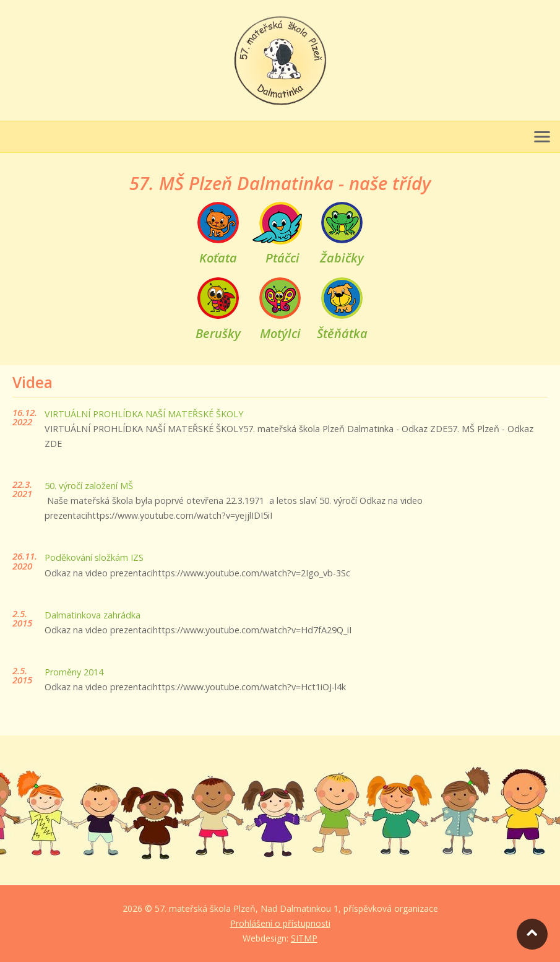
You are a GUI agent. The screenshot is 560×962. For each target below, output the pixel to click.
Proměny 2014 (74, 672)
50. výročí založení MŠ (89, 486)
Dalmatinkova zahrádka (93, 615)
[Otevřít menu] (542, 137)
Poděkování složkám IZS (94, 557)
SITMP (304, 938)
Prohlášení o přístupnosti (280, 923)
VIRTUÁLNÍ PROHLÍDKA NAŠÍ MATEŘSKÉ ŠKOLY (144, 414)
